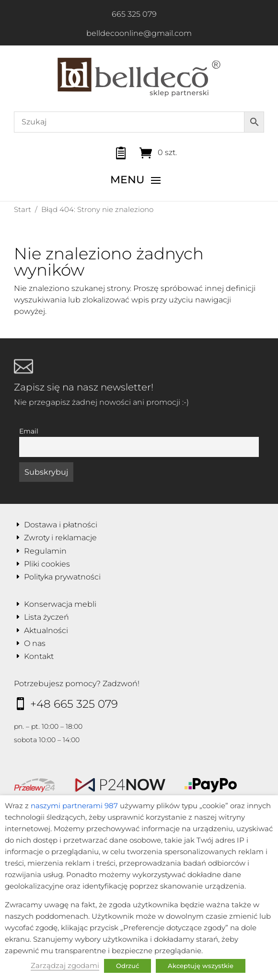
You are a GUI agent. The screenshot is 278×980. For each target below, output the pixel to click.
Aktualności (46, 630)
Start (23, 209)
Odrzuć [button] (127, 966)
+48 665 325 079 (74, 704)
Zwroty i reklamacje (60, 538)
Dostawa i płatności (61, 525)
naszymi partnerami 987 (74, 806)
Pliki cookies (47, 564)
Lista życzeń (46, 617)
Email (29, 431)
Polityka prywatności (62, 577)
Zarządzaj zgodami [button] (65, 966)
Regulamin (45, 551)
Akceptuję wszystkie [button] (201, 966)
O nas (35, 643)
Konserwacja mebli (60, 604)
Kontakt (39, 656)
